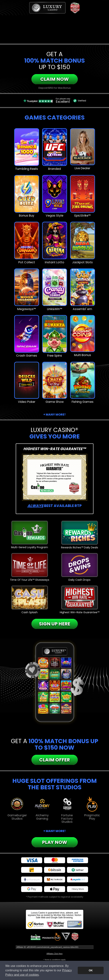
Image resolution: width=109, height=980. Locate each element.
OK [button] (91, 970)
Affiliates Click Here (54, 954)
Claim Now (54, 79)
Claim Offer (54, 760)
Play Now (54, 842)
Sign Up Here (55, 624)
